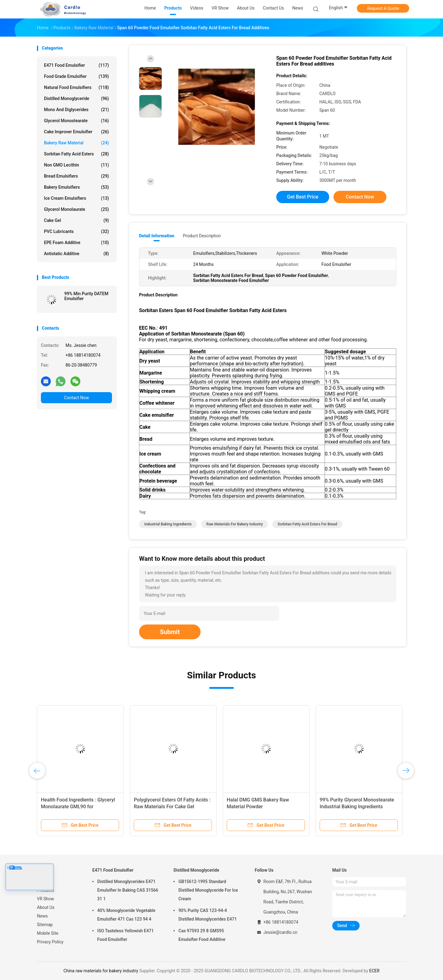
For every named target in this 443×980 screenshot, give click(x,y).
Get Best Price (303, 197)
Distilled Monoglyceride (76, 98)
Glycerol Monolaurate (76, 209)
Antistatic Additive (76, 254)
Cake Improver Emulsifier (76, 132)
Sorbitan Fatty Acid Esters (76, 154)
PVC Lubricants (76, 231)
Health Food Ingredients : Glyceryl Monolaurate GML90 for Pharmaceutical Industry (78, 807)
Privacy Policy (50, 942)
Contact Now (76, 398)
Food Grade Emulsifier (76, 76)
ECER (374, 971)
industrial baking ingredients (168, 524)
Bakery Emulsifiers (76, 187)
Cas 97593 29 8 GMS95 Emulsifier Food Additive (202, 935)
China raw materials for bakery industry (101, 971)
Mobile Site (48, 933)
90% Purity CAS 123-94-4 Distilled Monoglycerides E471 (208, 915)
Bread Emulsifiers (76, 176)
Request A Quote (383, 8)
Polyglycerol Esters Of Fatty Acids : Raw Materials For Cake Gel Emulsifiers (172, 807)
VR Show (46, 899)
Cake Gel (76, 220)
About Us (46, 907)
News (42, 916)
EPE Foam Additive (76, 243)
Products (46, 890)
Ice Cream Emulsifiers (76, 198)
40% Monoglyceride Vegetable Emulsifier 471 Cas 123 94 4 (126, 915)
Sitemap (45, 925)
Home (43, 882)
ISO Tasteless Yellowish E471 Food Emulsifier (126, 935)
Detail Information (157, 236)
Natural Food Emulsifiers (76, 87)
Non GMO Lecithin (76, 165)
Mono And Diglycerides (76, 110)
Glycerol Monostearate (76, 121)
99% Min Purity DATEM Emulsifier (86, 296)
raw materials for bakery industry (235, 524)
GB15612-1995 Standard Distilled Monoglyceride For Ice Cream (208, 890)
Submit (170, 632)
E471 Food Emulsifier (76, 65)
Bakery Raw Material (76, 143)
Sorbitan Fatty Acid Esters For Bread (307, 524)
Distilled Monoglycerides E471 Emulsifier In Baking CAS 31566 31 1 (128, 890)
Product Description (202, 236)
